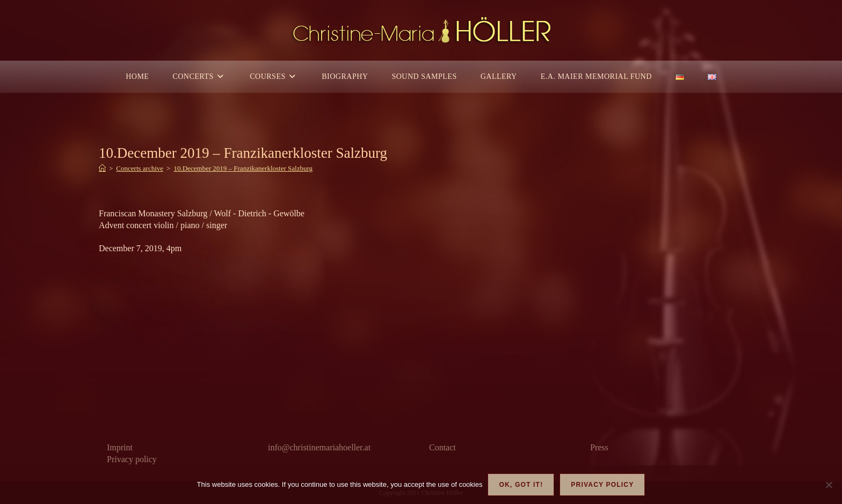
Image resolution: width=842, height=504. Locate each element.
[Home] (102, 168)
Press (599, 447)
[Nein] (829, 485)
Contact (442, 447)
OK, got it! (521, 485)
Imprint (120, 447)
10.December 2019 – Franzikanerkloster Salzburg (243, 168)
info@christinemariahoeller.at (319, 447)
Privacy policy (132, 459)
